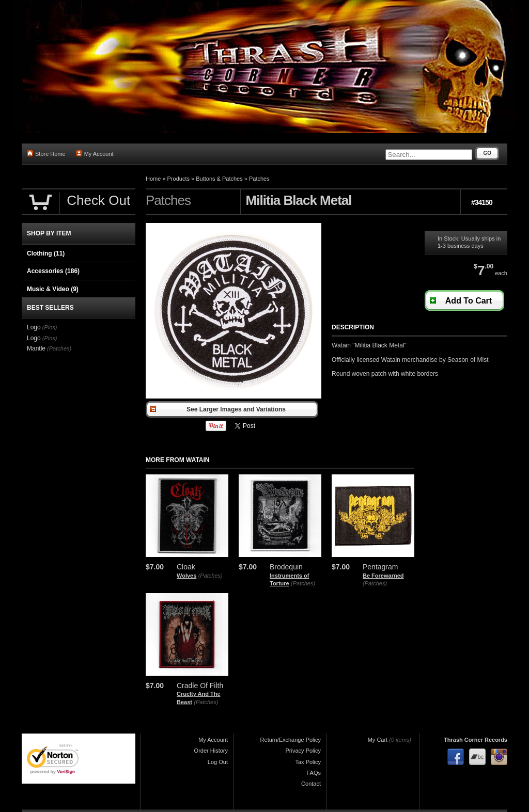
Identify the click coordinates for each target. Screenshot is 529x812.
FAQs (314, 773)
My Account (95, 154)
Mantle (36, 348)
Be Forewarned (383, 576)
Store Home (46, 154)
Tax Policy (308, 762)
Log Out (218, 762)
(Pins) (50, 327)
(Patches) (211, 576)
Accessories (53, 271)
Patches (259, 179)
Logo (34, 327)
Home (153, 179)
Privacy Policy (303, 751)
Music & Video (53, 289)
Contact (311, 784)
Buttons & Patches (219, 179)
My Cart (378, 740)
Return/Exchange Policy (291, 740)
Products (178, 179)
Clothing (46, 253)
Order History (211, 751)
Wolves (186, 576)
